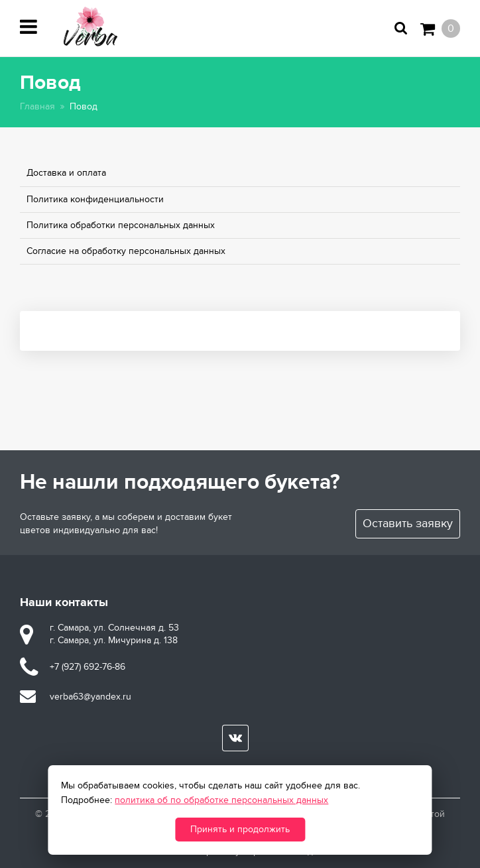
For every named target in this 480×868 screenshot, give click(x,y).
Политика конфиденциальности (95, 199)
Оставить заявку (408, 524)
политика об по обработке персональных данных (221, 800)
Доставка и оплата (66, 173)
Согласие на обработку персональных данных (126, 251)
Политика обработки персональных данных (121, 225)
